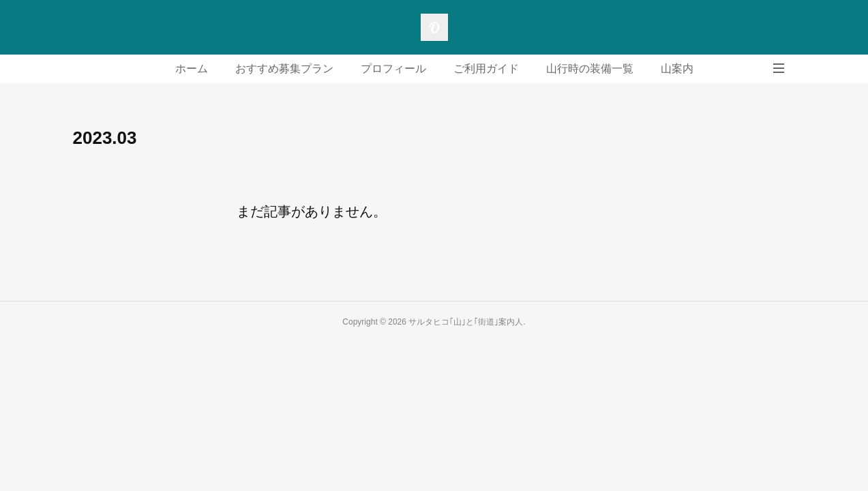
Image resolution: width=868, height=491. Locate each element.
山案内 (677, 69)
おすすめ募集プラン (284, 69)
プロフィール (393, 69)
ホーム (192, 69)
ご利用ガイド (486, 69)
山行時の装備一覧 (590, 69)
